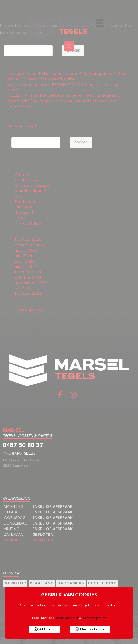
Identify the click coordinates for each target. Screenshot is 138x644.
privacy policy (95, 618)
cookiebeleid (67, 618)
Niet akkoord (93, 629)
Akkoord (48, 629)
